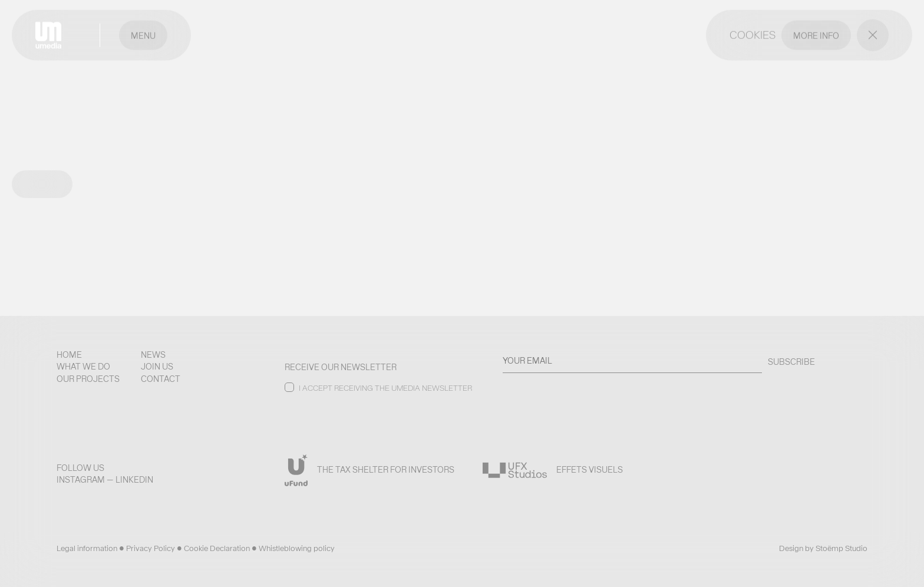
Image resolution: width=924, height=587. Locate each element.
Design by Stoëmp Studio (823, 548)
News (153, 355)
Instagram (81, 480)
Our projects (88, 379)
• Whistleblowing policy (293, 548)
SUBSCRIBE (791, 362)
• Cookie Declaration (214, 548)
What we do (83, 367)
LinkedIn (134, 480)
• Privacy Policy (148, 548)
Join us (157, 367)
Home (69, 355)
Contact (161, 379)
